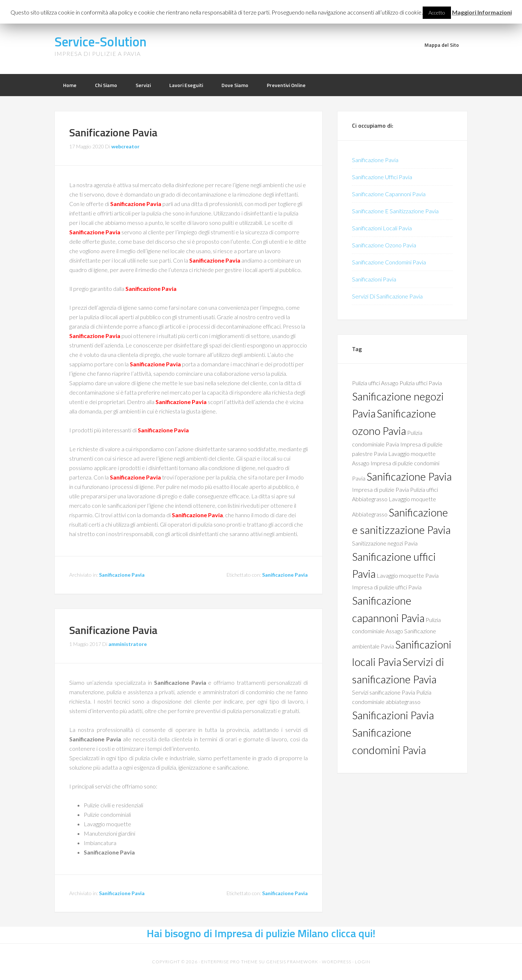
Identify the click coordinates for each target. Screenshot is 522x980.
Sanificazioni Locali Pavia (382, 228)
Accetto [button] (437, 13)
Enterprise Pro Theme (229, 962)
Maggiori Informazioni (482, 12)
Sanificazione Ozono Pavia (384, 245)
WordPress (337, 962)
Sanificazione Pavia (113, 132)
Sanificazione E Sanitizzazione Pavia (395, 211)
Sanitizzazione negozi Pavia (385, 543)
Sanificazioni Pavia (374, 279)
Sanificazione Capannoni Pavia (389, 194)
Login (363, 962)
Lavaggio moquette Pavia (408, 575)
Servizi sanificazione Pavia (384, 692)
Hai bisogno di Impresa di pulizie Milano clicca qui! (261, 933)
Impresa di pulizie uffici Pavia (387, 587)
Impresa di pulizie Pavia (380, 489)
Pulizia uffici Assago (375, 383)
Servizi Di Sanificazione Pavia (387, 296)
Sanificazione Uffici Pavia (382, 177)
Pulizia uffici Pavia (421, 383)
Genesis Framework (292, 962)
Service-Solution (100, 42)
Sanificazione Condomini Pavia (389, 262)
